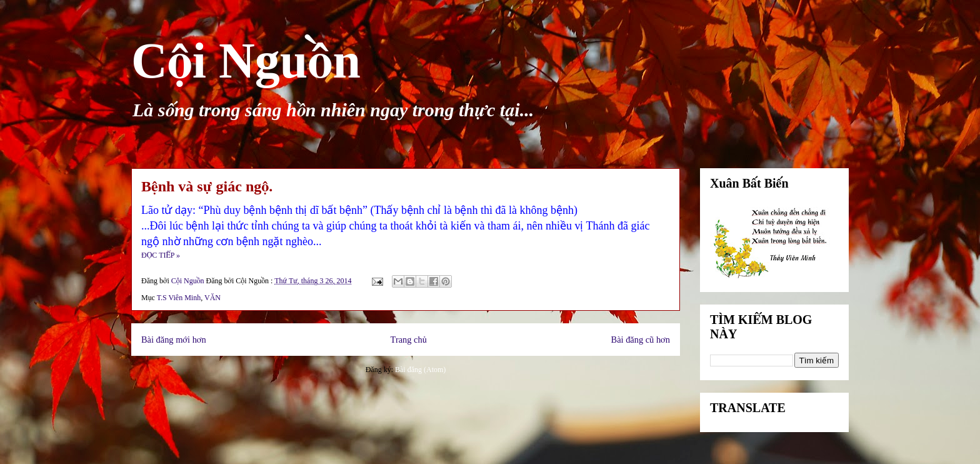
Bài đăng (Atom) (420, 370)
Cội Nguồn (246, 61)
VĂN (212, 298)
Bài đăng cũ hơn (641, 340)
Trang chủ (409, 340)
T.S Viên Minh (179, 298)
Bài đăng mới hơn (174, 340)
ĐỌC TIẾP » (161, 255)
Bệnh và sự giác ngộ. (207, 186)
